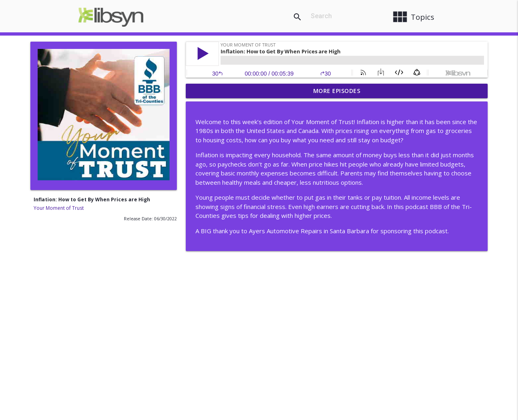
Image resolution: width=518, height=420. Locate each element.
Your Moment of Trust (59, 208)
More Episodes (337, 91)
